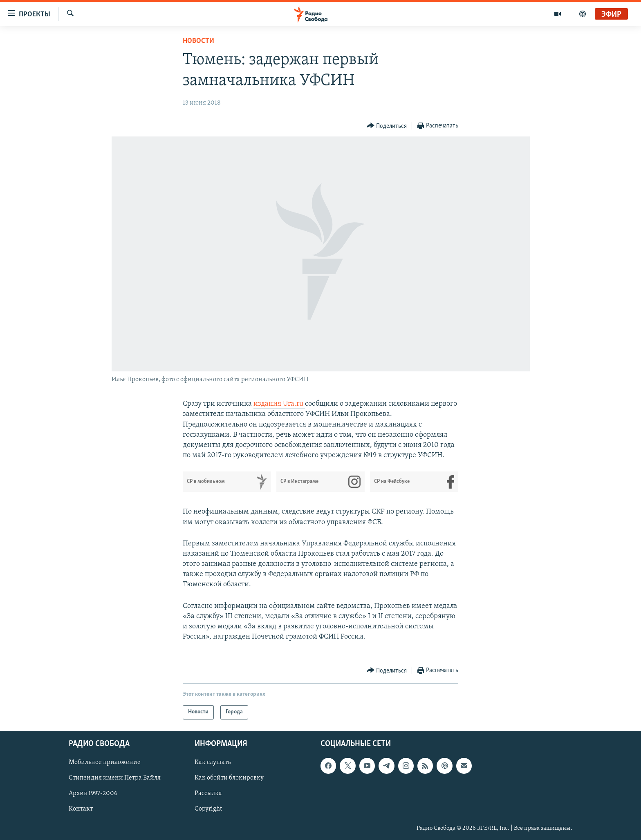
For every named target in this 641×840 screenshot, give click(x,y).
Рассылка (208, 793)
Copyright (208, 809)
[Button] (387, 126)
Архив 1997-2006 (93, 793)
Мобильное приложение (105, 762)
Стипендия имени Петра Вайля (115, 778)
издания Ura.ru (279, 404)
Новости (198, 41)
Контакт (81, 809)
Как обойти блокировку (229, 778)
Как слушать (213, 762)
